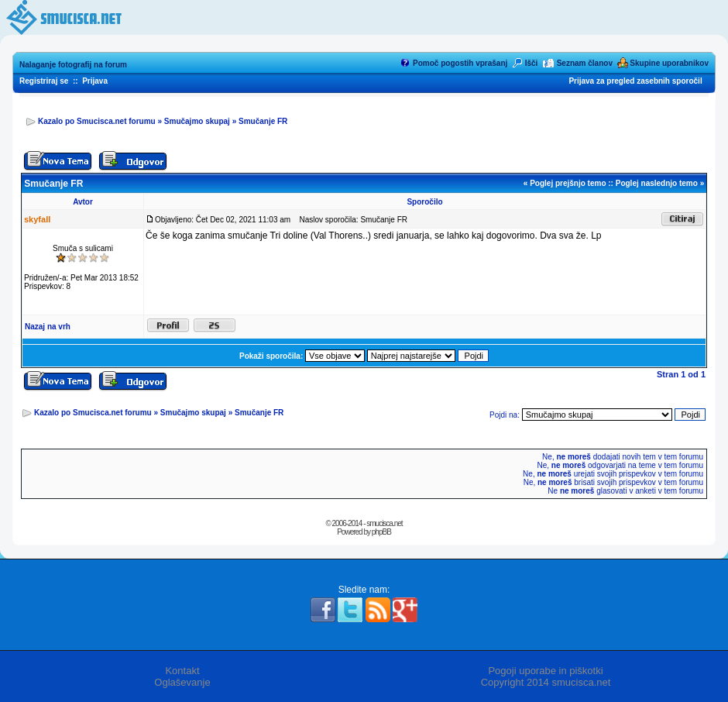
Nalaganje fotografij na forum (73, 65)
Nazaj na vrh (48, 327)
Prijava (95, 81)
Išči (532, 63)
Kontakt (182, 671)
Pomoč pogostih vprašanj (460, 63)
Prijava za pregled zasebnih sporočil (635, 81)
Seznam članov (585, 63)
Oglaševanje (182, 682)
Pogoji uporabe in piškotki (545, 671)
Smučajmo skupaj (197, 121)
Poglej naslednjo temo (657, 183)
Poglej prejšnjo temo (568, 183)
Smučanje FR (263, 121)
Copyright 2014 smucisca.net (546, 682)
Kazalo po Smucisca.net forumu (97, 121)
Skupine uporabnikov (669, 63)
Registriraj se (44, 81)
